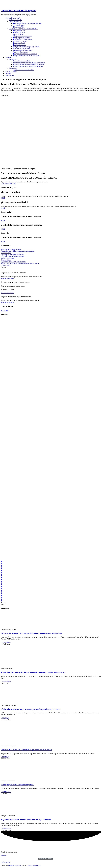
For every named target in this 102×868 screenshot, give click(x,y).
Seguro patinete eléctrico (21, 38)
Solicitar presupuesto (8, 278)
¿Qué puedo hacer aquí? (12, 18)
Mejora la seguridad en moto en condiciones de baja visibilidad (26, 820)
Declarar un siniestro (15, 20)
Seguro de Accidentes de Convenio (25, 54)
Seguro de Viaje (18, 25)
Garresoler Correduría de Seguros (18, 10)
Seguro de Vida (18, 27)
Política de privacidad (19, 859)
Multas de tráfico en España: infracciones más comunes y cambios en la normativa (34, 672)
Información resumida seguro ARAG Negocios (28, 66)
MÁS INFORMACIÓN (8, 184)
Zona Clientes (9, 75)
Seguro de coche (19, 31)
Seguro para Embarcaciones (23, 39)
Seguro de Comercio (20, 41)
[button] (6, 862)
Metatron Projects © (15, 865)
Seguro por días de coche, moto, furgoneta (27, 23)
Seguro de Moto (19, 32)
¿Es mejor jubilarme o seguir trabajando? (17, 785)
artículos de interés (11, 72)
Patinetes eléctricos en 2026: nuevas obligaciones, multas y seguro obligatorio (31, 633)
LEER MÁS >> (6, 642)
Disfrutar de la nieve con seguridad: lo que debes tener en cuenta (26, 750)
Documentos (13, 59)
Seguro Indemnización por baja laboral (26, 47)
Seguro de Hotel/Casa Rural (23, 50)
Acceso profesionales (45, 859)
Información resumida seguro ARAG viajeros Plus (29, 63)
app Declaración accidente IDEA (23, 70)
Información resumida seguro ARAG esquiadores (28, 64)
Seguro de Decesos (20, 45)
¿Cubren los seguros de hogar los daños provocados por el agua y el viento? (31, 709)
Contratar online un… (16, 22)
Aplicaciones (13, 68)
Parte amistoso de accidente (22, 61)
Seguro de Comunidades (21, 48)
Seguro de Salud (19, 43)
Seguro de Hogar (18, 34)
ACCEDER (5, 311)
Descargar (8, 57)
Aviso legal (4, 859)
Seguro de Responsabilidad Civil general (27, 56)
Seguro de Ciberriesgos (20, 52)
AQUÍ (3, 198)
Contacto (8, 73)
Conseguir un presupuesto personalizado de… (23, 29)
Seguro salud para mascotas (22, 36)
